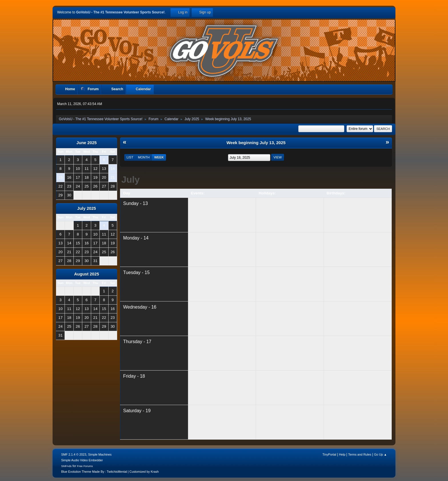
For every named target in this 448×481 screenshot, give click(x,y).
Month (144, 157)
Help (342, 454)
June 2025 (87, 143)
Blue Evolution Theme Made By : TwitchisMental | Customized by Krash (110, 472)
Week (159, 157)
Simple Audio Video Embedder (82, 460)
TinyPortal (329, 454)
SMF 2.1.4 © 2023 (74, 454)
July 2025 (87, 208)
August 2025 (86, 274)
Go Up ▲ (380, 454)
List (130, 157)
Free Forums (85, 466)
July (131, 180)
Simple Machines (100, 454)
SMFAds (66, 466)
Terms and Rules (360, 454)
